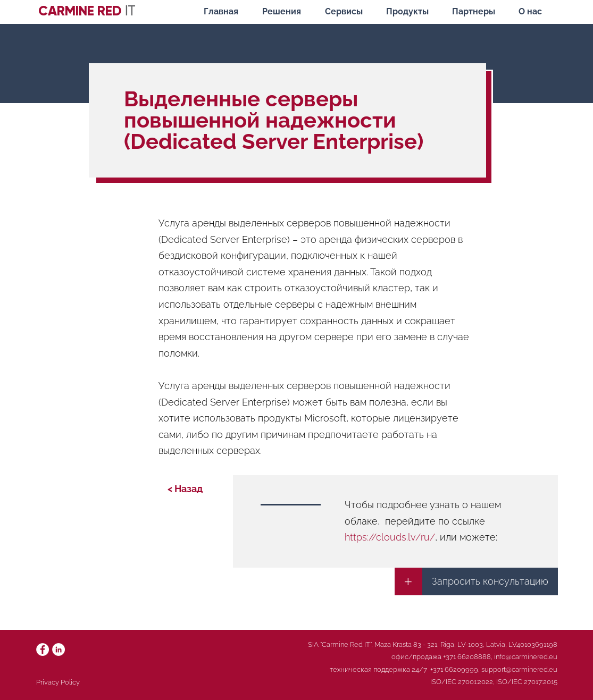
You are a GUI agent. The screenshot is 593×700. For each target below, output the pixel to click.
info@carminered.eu (526, 657)
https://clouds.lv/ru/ (390, 537)
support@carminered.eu (519, 669)
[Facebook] (43, 650)
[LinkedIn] (59, 650)
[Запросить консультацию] (490, 581)
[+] (408, 581)
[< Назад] (185, 489)
